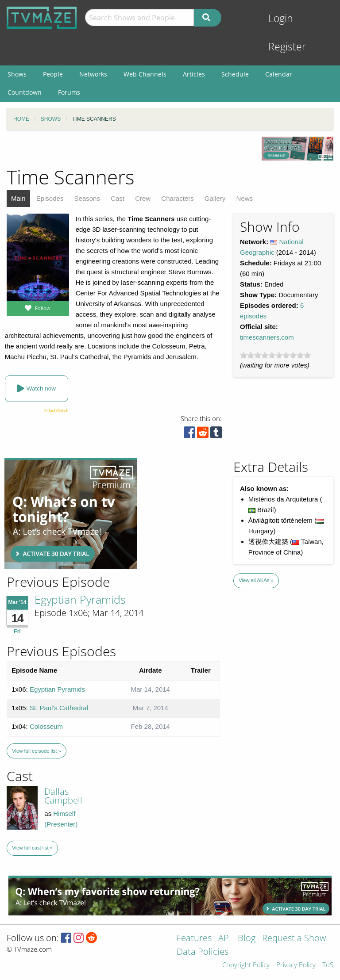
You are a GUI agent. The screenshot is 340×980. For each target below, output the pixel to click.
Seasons (87, 198)
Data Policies (203, 952)
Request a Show (294, 939)
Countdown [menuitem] (25, 92)
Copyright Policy (246, 965)
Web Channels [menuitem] (145, 74)
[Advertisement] (71, 513)
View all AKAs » (256, 580)
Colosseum (46, 726)
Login (281, 18)
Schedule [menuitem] (235, 74)
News (245, 198)
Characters (177, 198)
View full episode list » (36, 751)
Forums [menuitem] (69, 92)
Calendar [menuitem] (279, 74)
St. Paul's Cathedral (59, 708)
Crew (143, 198)
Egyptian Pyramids (80, 599)
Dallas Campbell (63, 796)
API (225, 939)
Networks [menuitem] (93, 74)
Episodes (50, 198)
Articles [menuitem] (194, 74)
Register (287, 47)
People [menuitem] (53, 74)
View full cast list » (32, 848)
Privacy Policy (296, 965)
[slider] (275, 355)
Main (18, 198)
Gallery (215, 198)
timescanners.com (267, 337)
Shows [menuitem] (17, 74)
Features (194, 939)
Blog (247, 939)
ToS (328, 965)
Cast (118, 198)
